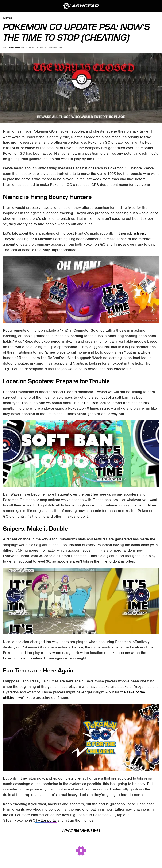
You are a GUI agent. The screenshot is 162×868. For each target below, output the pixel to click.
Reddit (24, 358)
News (8, 18)
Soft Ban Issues (97, 403)
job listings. (136, 233)
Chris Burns (16, 47)
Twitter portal (46, 820)
